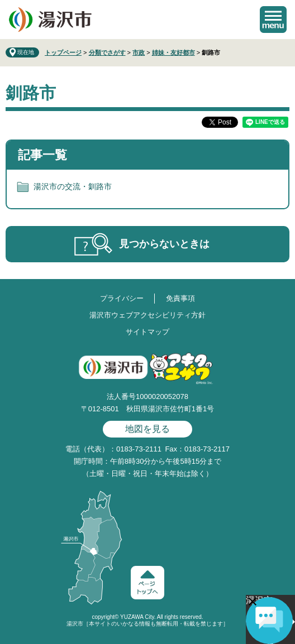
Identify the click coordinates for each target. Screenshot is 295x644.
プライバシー (122, 298)
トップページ (63, 52)
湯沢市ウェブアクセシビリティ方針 (147, 315)
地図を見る (147, 429)
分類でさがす (107, 52)
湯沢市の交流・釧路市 (73, 186)
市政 (139, 52)
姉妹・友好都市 (173, 52)
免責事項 (180, 298)
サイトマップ (147, 332)
